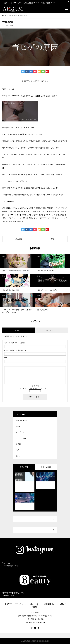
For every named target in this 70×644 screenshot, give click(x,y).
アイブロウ (20, 432)
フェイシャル (21, 438)
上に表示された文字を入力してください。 (35, 389)
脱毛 (11, 25)
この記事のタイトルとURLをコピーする (35, 81)
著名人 (18, 456)
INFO (18, 426)
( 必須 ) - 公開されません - (16, 350)
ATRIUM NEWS (22, 420)
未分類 (18, 444)
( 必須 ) (14, 343)
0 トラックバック (51, 330)
